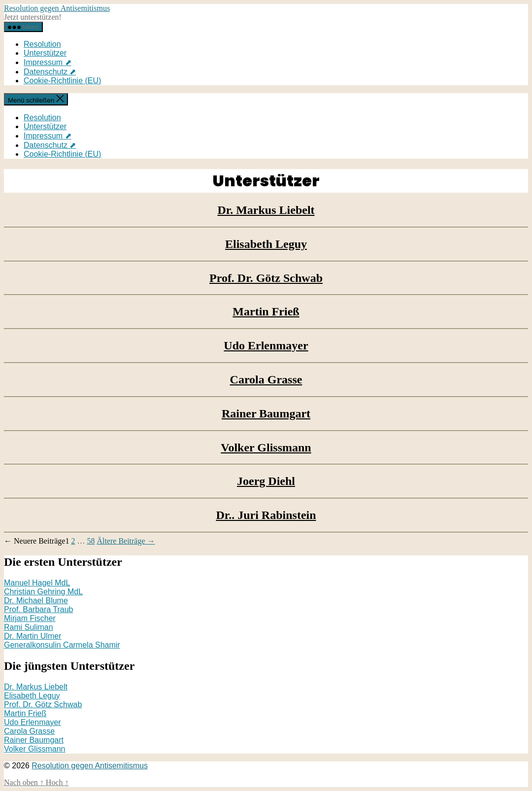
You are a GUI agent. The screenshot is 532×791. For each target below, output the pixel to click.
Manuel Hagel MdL (37, 583)
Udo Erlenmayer (266, 345)
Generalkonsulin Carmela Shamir (62, 645)
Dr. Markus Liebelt (266, 210)
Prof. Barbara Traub (39, 609)
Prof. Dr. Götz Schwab (266, 278)
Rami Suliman (29, 627)
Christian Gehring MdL (43, 592)
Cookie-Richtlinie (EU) (62, 81)
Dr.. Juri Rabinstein (266, 515)
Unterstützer (45, 53)
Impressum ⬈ (48, 62)
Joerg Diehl (266, 481)
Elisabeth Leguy (266, 244)
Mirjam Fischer (30, 618)
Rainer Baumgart (266, 413)
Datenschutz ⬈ (50, 72)
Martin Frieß (266, 311)
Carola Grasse (266, 379)
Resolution (42, 44)
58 (91, 541)
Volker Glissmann (266, 447)
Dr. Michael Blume (36, 601)
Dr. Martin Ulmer (33, 636)
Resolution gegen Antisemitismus (57, 8)
